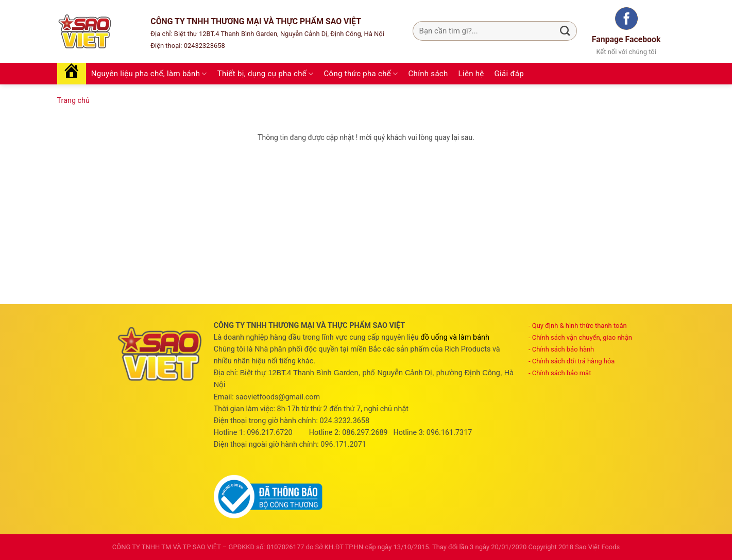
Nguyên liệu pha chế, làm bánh (149, 74)
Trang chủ (73, 101)
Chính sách (428, 74)
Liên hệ (471, 74)
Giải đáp (509, 74)
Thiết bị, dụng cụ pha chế (266, 74)
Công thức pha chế (361, 74)
